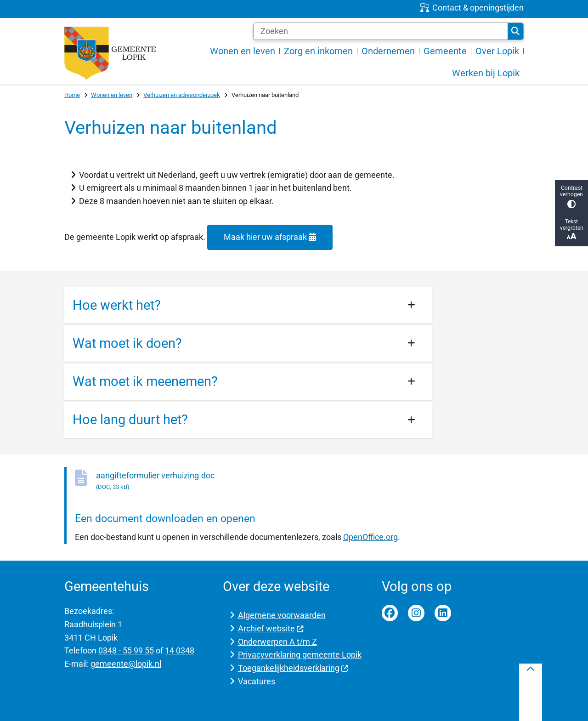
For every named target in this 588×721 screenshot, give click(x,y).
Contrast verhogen (571, 196)
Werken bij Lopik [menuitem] (486, 73)
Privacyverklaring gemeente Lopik (300, 655)
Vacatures (257, 681)
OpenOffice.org (370, 537)
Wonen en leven (112, 95)
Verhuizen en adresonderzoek (182, 95)
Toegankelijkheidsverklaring (293, 668)
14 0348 (180, 650)
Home (72, 95)
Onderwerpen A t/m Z (277, 642)
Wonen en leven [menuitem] (243, 51)
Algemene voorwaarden (282, 615)
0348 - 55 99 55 (126, 650)
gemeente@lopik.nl (126, 664)
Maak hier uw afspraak (270, 237)
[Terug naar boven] (531, 692)
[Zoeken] (381, 31)
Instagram (416, 613)
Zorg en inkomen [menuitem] (318, 51)
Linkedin (443, 613)
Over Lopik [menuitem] (497, 51)
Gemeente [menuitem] (445, 51)
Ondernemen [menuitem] (388, 51)
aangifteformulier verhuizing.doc (264, 481)
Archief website (271, 628)
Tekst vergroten (571, 230)
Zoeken (515, 31)
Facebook (390, 613)
